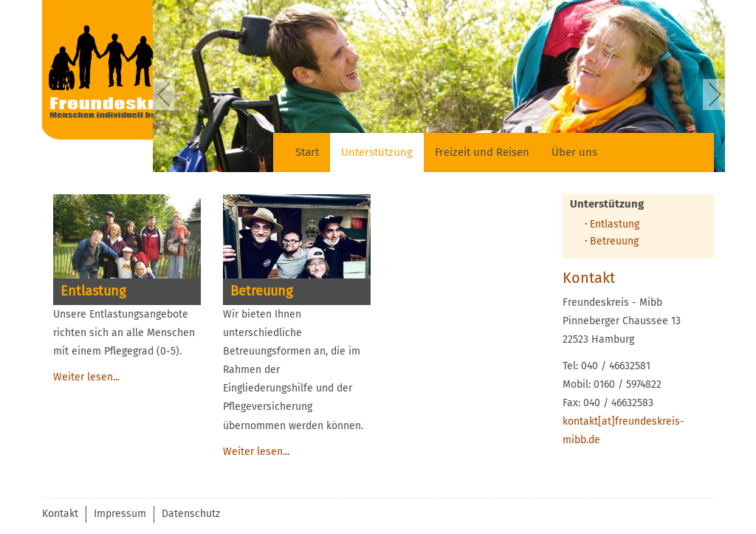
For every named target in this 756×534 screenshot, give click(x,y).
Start (307, 152)
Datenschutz (191, 514)
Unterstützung (377, 152)
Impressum (120, 514)
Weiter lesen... (86, 377)
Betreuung (614, 241)
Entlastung (615, 224)
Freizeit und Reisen (482, 152)
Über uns (574, 152)
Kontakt (60, 514)
